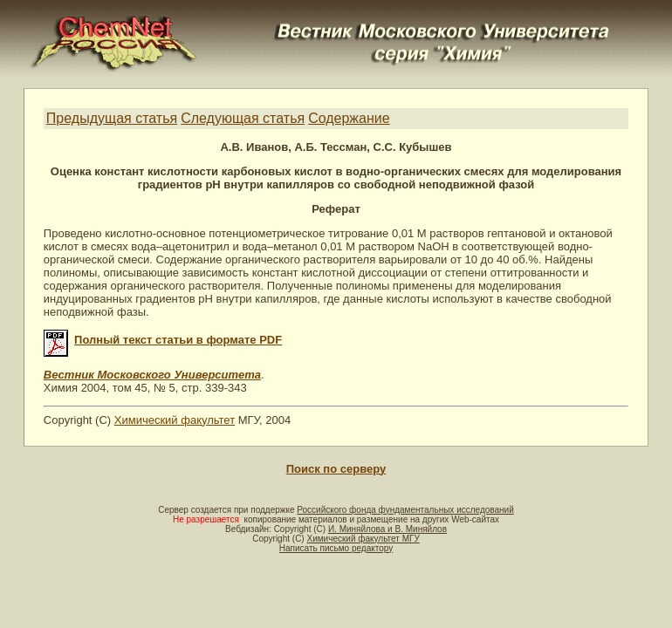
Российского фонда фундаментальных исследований (405, 510)
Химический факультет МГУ (363, 539)
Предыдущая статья (112, 118)
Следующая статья (243, 118)
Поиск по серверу (336, 469)
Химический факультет (175, 420)
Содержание (349, 118)
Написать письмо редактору (336, 548)
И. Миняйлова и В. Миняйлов (387, 529)
